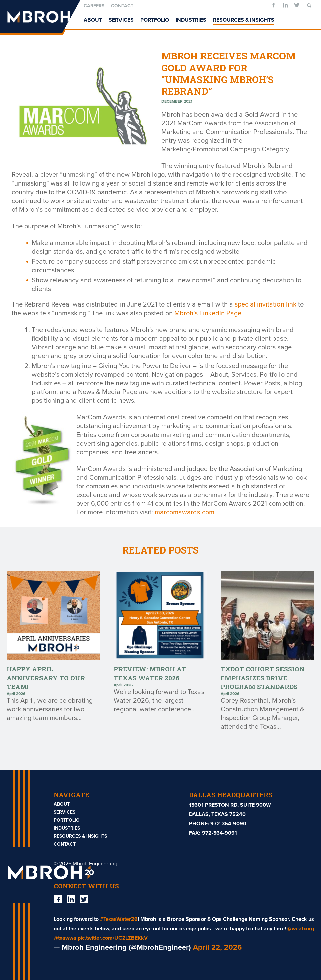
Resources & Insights (244, 20)
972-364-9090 (228, 824)
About (93, 20)
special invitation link (265, 304)
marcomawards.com (184, 512)
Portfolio (155, 20)
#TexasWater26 (119, 919)
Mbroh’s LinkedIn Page (208, 313)
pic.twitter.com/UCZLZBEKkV (113, 938)
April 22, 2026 (217, 947)
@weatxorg (301, 929)
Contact (122, 6)
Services (121, 20)
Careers (94, 6)
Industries (191, 20)
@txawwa (65, 938)
